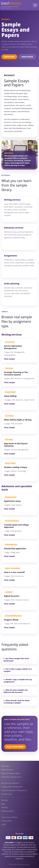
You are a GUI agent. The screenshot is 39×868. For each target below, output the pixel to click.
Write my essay (7, 770)
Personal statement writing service (14, 790)
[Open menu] (35, 5)
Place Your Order (15, 747)
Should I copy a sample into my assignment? (18, 681)
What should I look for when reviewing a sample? (17, 702)
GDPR (4, 825)
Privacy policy (6, 821)
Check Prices (27, 57)
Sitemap (5, 807)
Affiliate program (8, 811)
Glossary (5, 800)
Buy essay (5, 766)
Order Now (9, 57)
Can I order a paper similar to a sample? (18, 670)
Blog (3, 804)
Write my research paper (11, 773)
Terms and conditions (10, 817)
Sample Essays (7, 794)
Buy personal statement (10, 783)
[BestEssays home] (11, 4)
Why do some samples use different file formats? (16, 691)
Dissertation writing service (11, 777)
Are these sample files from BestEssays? (16, 660)
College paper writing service (12, 787)
